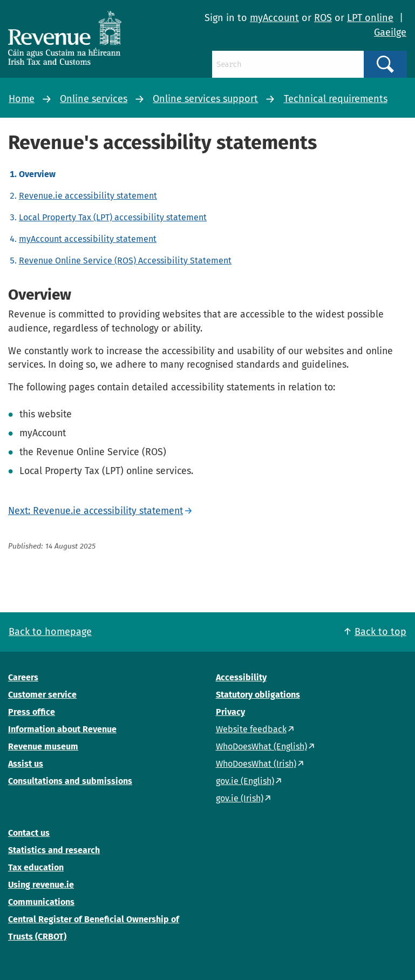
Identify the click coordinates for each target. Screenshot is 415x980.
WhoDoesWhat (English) (261, 746)
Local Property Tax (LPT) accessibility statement (113, 217)
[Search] (288, 64)
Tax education (36, 867)
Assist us (26, 764)
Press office (32, 712)
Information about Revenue (62, 729)
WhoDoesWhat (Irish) (256, 764)
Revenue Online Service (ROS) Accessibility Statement (125, 261)
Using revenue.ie (41, 885)
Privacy (230, 712)
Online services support (205, 99)
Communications (41, 902)
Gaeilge (390, 32)
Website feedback (251, 729)
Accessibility (241, 677)
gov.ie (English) (245, 781)
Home (22, 99)
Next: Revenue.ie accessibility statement (96, 511)
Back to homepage (50, 632)
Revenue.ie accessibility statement (88, 196)
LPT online (370, 18)
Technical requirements (336, 99)
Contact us (29, 833)
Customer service (42, 695)
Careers (23, 677)
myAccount (274, 18)
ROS (323, 18)
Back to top (380, 632)
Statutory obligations (258, 695)
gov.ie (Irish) (240, 798)
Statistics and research (54, 850)
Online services (94, 99)
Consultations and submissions (70, 781)
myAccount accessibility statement (88, 239)
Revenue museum (43, 746)
